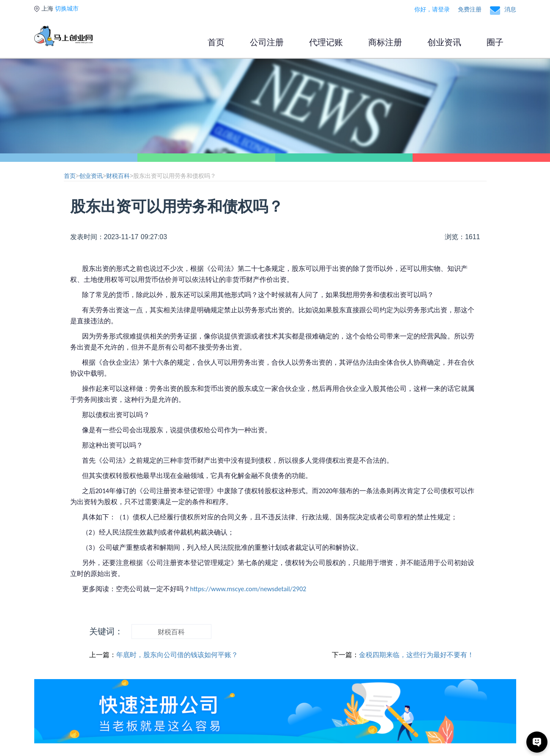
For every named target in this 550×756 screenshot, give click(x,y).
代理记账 (326, 42)
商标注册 (385, 42)
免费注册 (470, 9)
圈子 (495, 42)
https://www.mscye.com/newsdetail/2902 (248, 589)
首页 (216, 42)
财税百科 (118, 176)
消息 (510, 9)
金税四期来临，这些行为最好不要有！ (416, 655)
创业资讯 (444, 42)
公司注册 (267, 42)
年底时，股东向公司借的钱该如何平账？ (177, 655)
